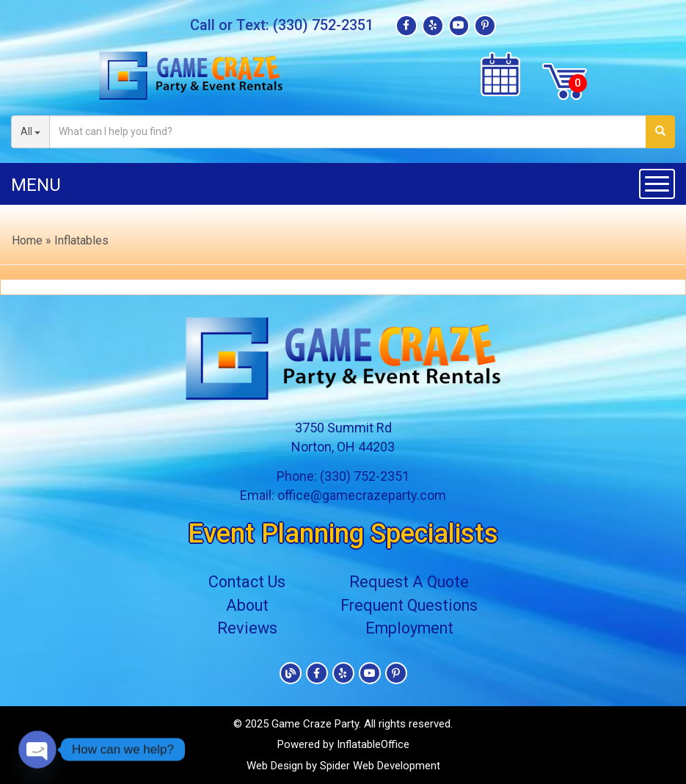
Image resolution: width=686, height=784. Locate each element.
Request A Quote (410, 582)
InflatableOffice (373, 744)
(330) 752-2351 (323, 26)
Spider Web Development (380, 766)
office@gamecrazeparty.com (362, 495)
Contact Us (244, 582)
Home (27, 240)
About (244, 605)
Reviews (244, 628)
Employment (410, 628)
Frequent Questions (411, 605)
